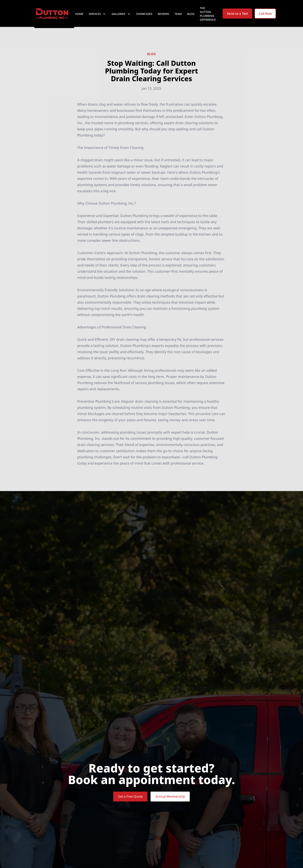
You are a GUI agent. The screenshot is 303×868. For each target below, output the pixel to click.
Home (79, 17)
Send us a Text (237, 17)
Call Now (265, 17)
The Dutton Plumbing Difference (208, 17)
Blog (191, 17)
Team (178, 17)
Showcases (144, 17)
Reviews (163, 17)
